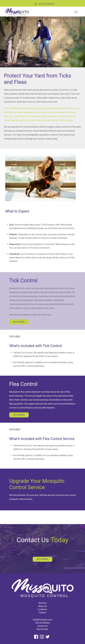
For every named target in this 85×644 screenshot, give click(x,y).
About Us (43, 606)
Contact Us (43, 626)
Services (42, 603)
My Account (43, 629)
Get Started (19, 322)
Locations (42, 609)
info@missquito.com (43, 620)
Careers (43, 613)
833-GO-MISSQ (44, 4)
